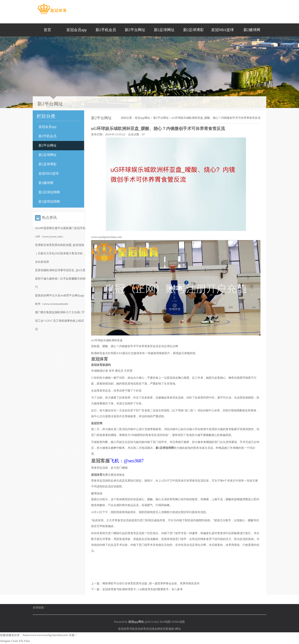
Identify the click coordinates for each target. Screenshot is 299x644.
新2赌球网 (252, 30)
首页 (47, 30)
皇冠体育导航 (126, 629)
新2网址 (176, 629)
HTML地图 (178, 622)
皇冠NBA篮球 (223, 30)
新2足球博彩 (193, 30)
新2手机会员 (106, 30)
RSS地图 (165, 622)
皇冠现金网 (153, 629)
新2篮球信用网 (49, 202)
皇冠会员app (77, 30)
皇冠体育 (140, 629)
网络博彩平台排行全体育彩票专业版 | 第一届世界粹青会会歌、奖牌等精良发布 (151, 583)
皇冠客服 (166, 629)
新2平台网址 (135, 30)
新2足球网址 (164, 30)
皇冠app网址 (142, 118)
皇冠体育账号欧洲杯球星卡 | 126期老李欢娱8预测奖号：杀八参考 (142, 589)
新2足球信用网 (49, 192)
